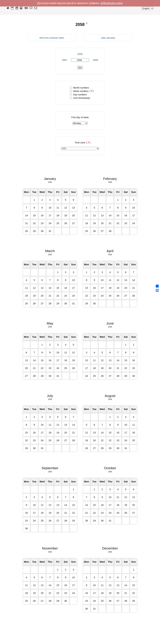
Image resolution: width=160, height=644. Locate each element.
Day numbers (78, 95)
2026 (80, 54)
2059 (95, 60)
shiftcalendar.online (112, 3)
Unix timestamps (80, 98)
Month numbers (79, 88)
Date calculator (108, 38)
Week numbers (79, 91)
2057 (65, 60)
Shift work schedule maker (52, 38)
